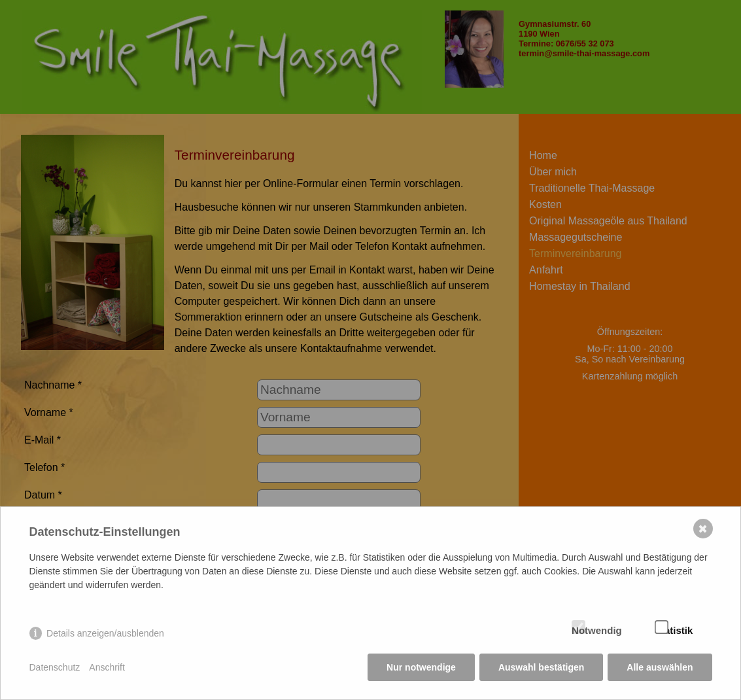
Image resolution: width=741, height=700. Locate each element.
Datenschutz (55, 667)
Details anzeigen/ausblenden (105, 633)
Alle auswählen (660, 667)
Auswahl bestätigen (541, 667)
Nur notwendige (421, 667)
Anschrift (107, 667)
